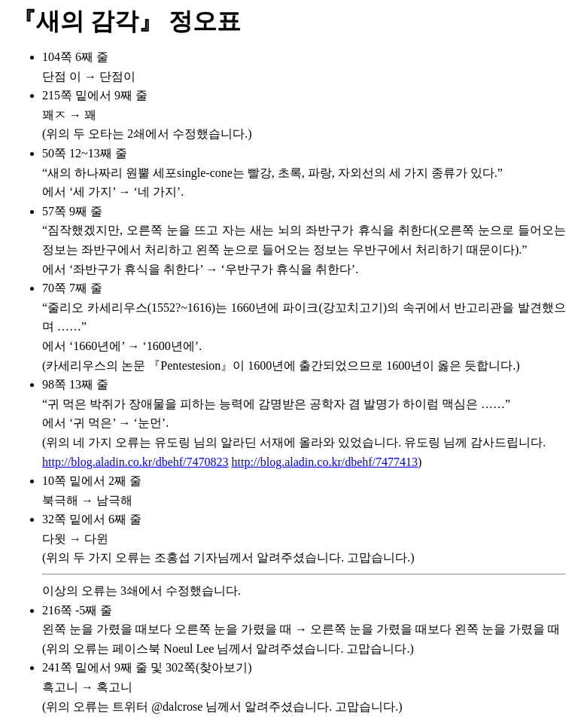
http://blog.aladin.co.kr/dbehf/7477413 (325, 462)
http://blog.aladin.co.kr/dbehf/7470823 (135, 462)
